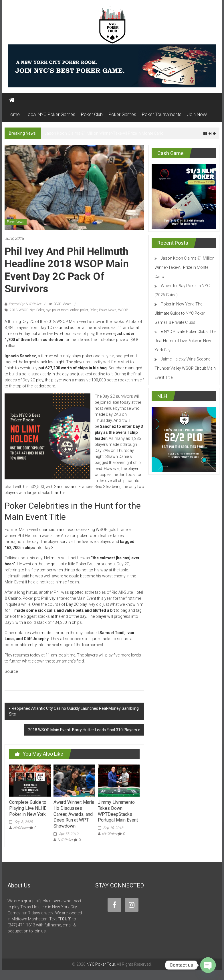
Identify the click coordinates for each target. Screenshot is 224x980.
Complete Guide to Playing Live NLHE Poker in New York (28, 808)
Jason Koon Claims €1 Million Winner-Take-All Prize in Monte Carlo (104, 133)
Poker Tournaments (162, 114)
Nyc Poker (37, 310)
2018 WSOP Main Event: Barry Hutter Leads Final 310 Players (83, 730)
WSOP (123, 310)
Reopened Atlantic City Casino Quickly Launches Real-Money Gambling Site (74, 711)
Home (14, 114)
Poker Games (122, 114)
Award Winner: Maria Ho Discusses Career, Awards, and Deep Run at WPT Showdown (74, 814)
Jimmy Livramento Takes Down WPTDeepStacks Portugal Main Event (118, 811)
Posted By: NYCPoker (25, 304)
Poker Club (92, 114)
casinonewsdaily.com (39, 671)
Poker (93, 310)
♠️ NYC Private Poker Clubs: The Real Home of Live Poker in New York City (185, 341)
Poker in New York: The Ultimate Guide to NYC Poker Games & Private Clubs (180, 313)
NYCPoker (21, 828)
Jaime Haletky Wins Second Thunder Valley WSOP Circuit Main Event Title (185, 368)
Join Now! (197, 114)
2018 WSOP (19, 310)
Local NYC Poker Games (50, 114)
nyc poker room (57, 310)
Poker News (16, 222)
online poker (79, 310)
